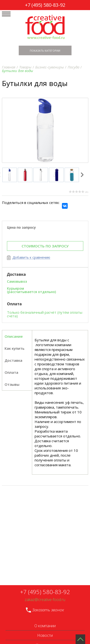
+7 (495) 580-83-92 (45, 5)
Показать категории (45, 51)
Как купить (15, 348)
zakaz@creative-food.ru (45, 600)
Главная (9, 67)
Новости (45, 635)
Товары (25, 67)
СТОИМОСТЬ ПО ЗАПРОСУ (45, 246)
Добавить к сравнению (31, 258)
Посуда (73, 67)
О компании (45, 626)
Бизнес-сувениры (50, 67)
